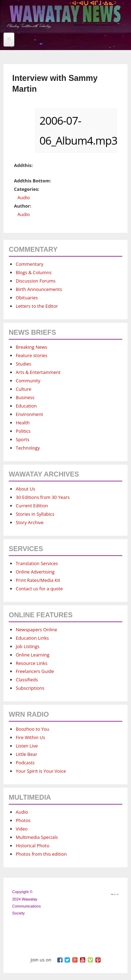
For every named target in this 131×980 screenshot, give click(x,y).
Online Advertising (35, 572)
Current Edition (32, 506)
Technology (28, 448)
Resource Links (32, 663)
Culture (24, 389)
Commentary (30, 264)
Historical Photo (32, 846)
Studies (23, 364)
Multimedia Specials (37, 837)
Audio (24, 197)
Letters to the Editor (37, 306)
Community (28, 381)
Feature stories (32, 355)
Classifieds (27, 680)
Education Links (32, 638)
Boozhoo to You (32, 729)
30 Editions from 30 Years (43, 497)
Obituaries (27, 298)
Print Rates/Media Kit (38, 580)
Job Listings (28, 646)
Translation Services (37, 563)
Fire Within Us (30, 737)
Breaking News (31, 347)
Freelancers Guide (35, 671)
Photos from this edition (41, 854)
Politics (23, 431)
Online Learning (32, 655)
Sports (23, 439)
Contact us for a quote (39, 589)
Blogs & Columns (34, 272)
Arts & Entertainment (38, 372)
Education (26, 406)
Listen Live (27, 746)
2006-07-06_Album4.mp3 (76, 131)
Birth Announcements (39, 289)
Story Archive (30, 522)
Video (22, 829)
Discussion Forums (36, 281)
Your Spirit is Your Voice (41, 771)
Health (23, 423)
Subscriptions (30, 688)
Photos (23, 820)
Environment (29, 414)
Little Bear (27, 754)
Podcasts (25, 763)
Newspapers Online (37, 630)
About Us (26, 489)
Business (25, 397)
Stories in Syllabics (35, 514)
